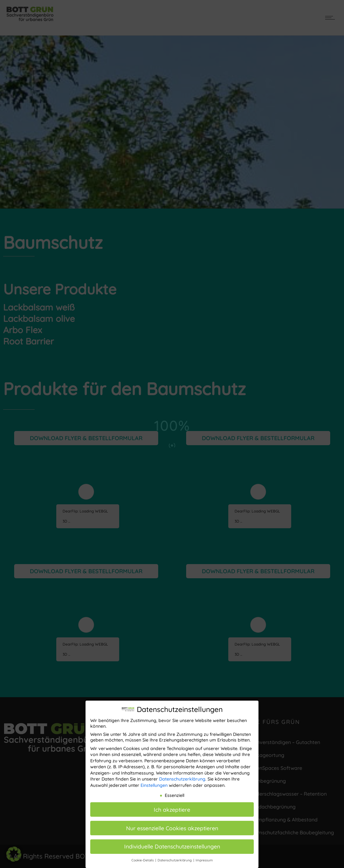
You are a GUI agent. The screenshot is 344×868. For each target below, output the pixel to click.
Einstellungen (154, 785)
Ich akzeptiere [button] (172, 809)
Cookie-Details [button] (143, 860)
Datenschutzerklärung (182, 779)
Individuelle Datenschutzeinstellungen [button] (172, 846)
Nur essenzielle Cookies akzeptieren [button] (172, 828)
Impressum (204, 860)
